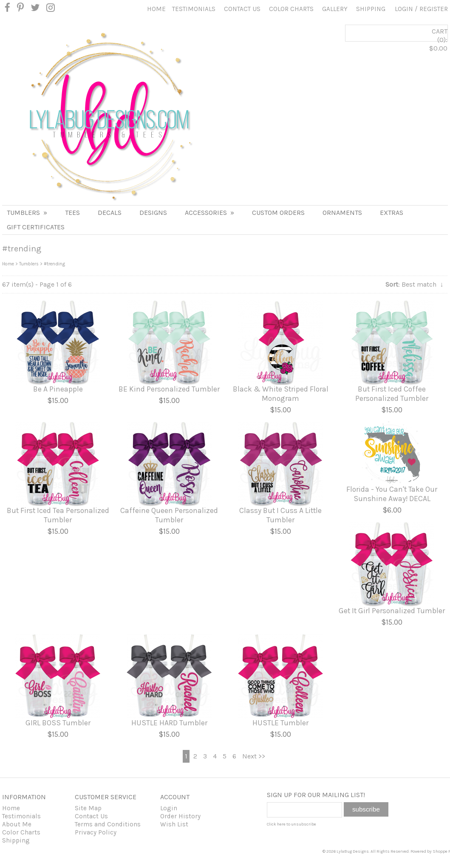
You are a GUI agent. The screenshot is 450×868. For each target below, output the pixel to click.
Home (156, 9)
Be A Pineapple (58, 389)
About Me (17, 824)
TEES (72, 213)
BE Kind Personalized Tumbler (169, 389)
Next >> (254, 756)
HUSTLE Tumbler (280, 723)
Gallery (335, 9)
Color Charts (291, 9)
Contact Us (242, 9)
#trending (54, 264)
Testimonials (194, 9)
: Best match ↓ (414, 284)
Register (434, 9)
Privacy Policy (96, 832)
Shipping (371, 9)
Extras (392, 213)
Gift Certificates (36, 227)
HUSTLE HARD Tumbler (169, 723)
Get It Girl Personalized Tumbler (392, 611)
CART (408, 47)
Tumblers (27, 213)
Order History (180, 816)
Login (404, 9)
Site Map (88, 808)
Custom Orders (278, 213)
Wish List (174, 824)
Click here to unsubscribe (292, 824)
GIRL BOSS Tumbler (58, 723)
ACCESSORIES (209, 213)
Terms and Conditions (108, 824)
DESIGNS (153, 213)
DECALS (110, 213)
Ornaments (342, 213)
